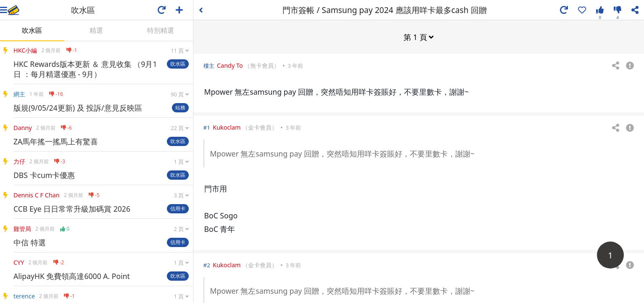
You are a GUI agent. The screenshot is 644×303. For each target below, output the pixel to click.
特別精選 (161, 30)
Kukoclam (227, 127)
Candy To (230, 65)
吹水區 (32, 30)
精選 (96, 30)
